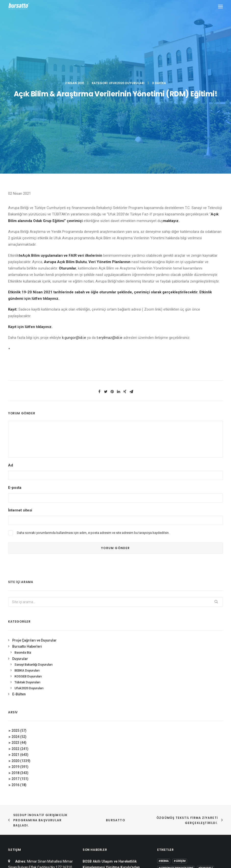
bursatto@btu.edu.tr (45, 767)
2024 (19, 613)
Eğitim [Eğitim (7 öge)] (163, 783)
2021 (20, 630)
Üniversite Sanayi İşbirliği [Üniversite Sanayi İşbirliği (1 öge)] (178, 797)
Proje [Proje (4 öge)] (163, 790)
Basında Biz (23, 528)
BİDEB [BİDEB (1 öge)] (162, 775)
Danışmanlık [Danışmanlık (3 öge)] (201, 775)
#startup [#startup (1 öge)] (166, 761)
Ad (11, 341)
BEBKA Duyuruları (27, 546)
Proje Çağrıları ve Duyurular (34, 516)
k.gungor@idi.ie (74, 213)
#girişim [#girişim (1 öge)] (180, 737)
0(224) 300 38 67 (44, 761)
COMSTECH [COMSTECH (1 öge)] (179, 775)
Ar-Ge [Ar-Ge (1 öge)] (199, 761)
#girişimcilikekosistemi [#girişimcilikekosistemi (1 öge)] (176, 744)
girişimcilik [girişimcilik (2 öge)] (202, 783)
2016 (19, 661)
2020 (21, 637)
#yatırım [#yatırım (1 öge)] (184, 761)
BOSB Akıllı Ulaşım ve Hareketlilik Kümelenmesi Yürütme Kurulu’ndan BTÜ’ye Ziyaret (111, 743)
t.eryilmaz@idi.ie (109, 213)
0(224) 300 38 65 (44, 755)
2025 (19, 606)
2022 (20, 625)
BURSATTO (115, 696)
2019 (20, 643)
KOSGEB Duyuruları (28, 552)
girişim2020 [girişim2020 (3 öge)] (181, 783)
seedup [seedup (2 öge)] (178, 790)
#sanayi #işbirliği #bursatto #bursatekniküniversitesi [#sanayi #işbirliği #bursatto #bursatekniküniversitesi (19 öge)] (180, 752)
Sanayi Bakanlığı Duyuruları (33, 540)
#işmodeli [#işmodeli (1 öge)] (205, 744)
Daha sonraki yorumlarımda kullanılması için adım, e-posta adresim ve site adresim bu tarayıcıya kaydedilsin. (93, 409)
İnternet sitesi (20, 386)
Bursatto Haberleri (27, 522)
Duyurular (20, 534)
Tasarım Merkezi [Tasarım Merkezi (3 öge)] (200, 790)
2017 (20, 655)
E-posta (15, 363)
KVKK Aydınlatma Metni (116, 838)
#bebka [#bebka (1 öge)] (164, 737)
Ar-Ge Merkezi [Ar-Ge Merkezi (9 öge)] (169, 768)
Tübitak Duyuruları (27, 558)
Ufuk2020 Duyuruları (127, 21)
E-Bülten (19, 570)
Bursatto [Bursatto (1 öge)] (202, 768)
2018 (20, 649)
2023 (19, 618)
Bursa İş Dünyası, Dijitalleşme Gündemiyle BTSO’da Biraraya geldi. (112, 758)
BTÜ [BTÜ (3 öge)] (187, 768)
